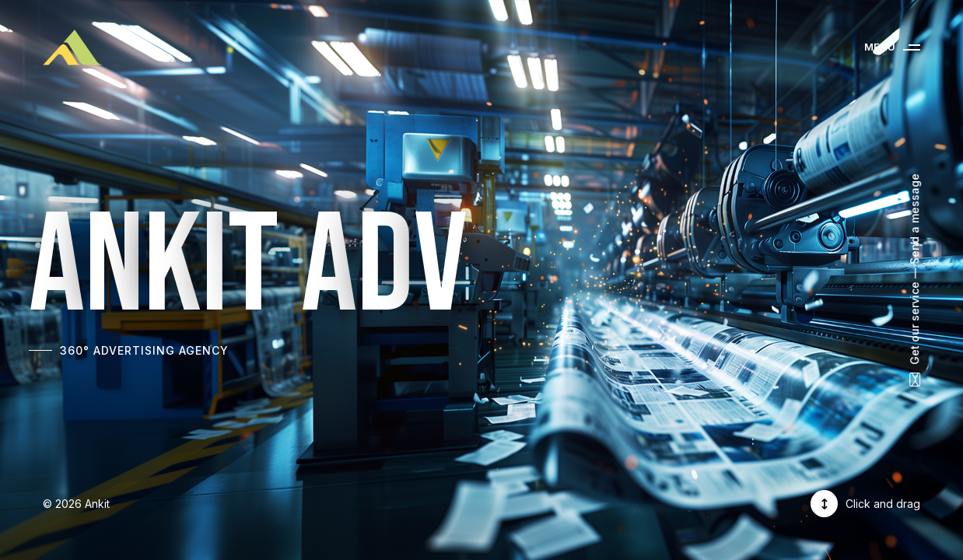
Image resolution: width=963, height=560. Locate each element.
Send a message (914, 219)
